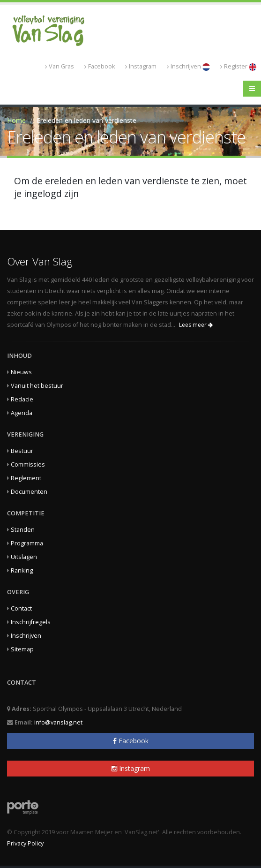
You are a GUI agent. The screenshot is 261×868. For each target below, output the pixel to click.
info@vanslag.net (58, 722)
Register (238, 67)
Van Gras (60, 66)
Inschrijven (188, 67)
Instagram (141, 66)
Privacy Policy (25, 843)
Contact (21, 608)
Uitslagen (24, 557)
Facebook (100, 66)
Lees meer (196, 325)
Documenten (29, 492)
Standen (23, 530)
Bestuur (22, 451)
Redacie (22, 399)
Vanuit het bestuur (37, 386)
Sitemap (22, 649)
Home (16, 120)
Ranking (22, 570)
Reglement (26, 478)
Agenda (22, 413)
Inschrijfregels (31, 622)
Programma (27, 543)
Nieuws (21, 372)
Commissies (28, 464)
